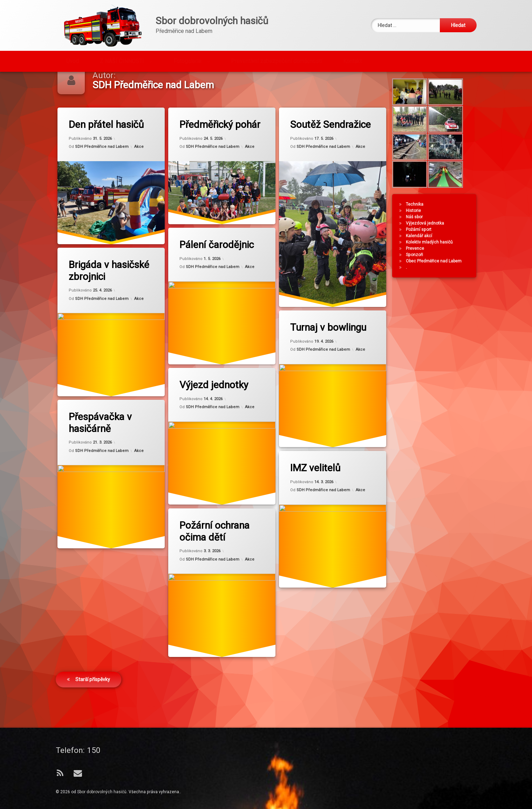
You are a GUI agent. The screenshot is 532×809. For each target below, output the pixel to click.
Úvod (73, 51)
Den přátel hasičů (106, 145)
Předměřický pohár (220, 145)
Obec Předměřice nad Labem (445, 282)
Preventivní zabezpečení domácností (277, 51)
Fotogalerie (187, 51)
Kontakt (352, 51)
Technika (426, 225)
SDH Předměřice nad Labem (101, 167)
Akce (139, 168)
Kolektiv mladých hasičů (441, 263)
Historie (425, 231)
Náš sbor (426, 238)
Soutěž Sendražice (330, 145)
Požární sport (430, 250)
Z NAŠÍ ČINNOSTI (122, 51)
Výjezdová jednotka (436, 244)
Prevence (427, 269)
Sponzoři (426, 275)
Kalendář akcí (431, 256)
